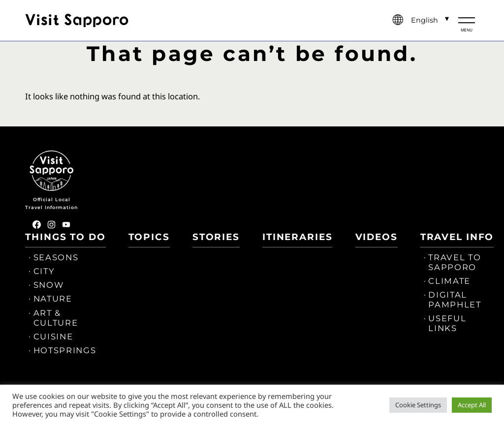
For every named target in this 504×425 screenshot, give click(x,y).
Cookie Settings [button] (418, 405)
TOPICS (149, 237)
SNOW (49, 285)
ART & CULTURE (56, 318)
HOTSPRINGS (65, 350)
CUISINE (53, 336)
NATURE (53, 299)
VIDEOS (377, 237)
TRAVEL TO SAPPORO (455, 262)
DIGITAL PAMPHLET (455, 300)
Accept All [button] (472, 405)
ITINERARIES (297, 237)
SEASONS (56, 257)
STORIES (216, 237)
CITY (44, 271)
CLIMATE (449, 281)
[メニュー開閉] (467, 21)
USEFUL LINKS (447, 323)
